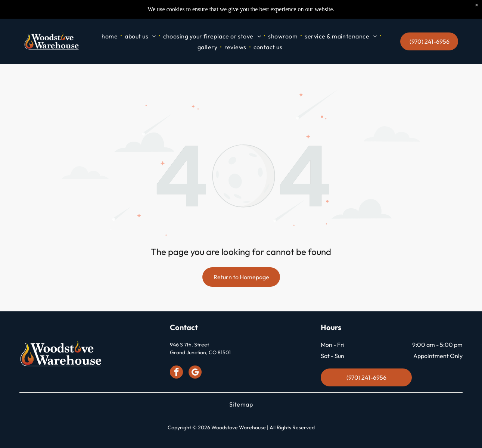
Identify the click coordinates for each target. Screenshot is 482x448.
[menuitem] (110, 36)
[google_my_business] (195, 373)
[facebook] (176, 373)
